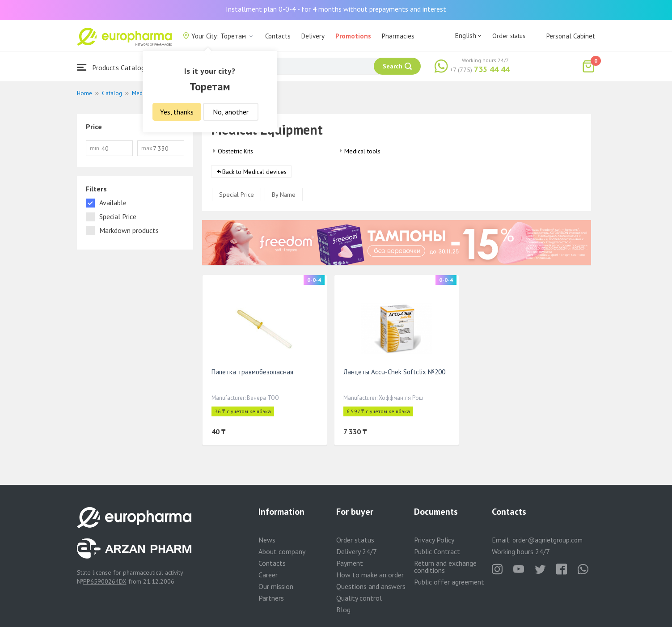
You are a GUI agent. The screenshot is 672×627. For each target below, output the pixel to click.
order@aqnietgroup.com (547, 540)
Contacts (278, 36)
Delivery (313, 36)
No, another (231, 112)
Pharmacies (398, 36)
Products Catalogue (114, 67)
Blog (343, 610)
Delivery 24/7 (357, 551)
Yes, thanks (177, 112)
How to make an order (370, 575)
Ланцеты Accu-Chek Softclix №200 (394, 372)
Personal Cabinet (571, 36)
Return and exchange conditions (445, 567)
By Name (284, 195)
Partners (271, 598)
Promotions (353, 36)
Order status (509, 36)
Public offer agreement (449, 582)
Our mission (276, 586)
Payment (350, 563)
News (267, 540)
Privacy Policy (434, 540)
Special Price (237, 195)
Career (268, 575)
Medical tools (362, 151)
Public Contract (437, 551)
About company (282, 551)
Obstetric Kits (235, 151)
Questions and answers (371, 586)
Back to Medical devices (254, 172)
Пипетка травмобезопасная (252, 372)
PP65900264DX (105, 581)
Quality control (359, 598)
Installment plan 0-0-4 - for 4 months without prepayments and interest (336, 9)
